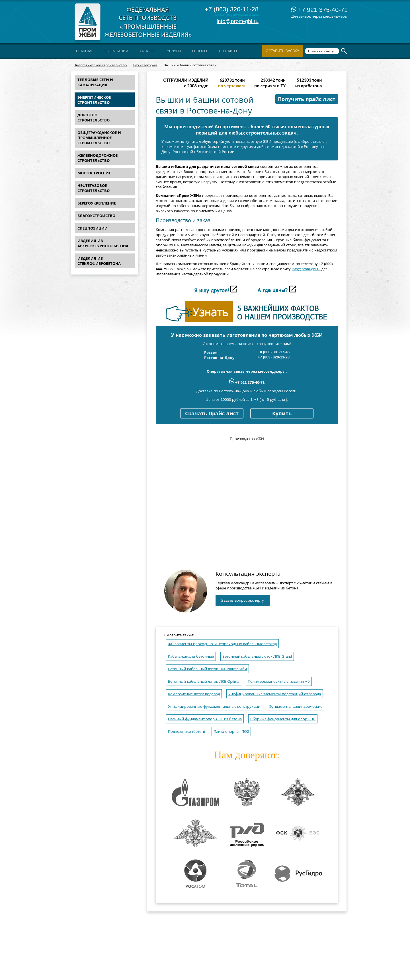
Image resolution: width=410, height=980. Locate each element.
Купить (282, 414)
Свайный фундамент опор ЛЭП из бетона (205, 719)
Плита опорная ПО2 (231, 732)
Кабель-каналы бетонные (191, 656)
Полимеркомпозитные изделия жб (279, 681)
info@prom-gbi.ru (238, 21)
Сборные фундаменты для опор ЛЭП (283, 719)
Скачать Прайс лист (212, 414)
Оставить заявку (282, 51)
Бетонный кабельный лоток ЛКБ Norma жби (207, 669)
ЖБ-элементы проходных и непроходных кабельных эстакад (222, 644)
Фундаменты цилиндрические (296, 706)
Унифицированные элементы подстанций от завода (275, 694)
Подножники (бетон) (186, 732)
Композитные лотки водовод (194, 694)
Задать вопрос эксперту (243, 600)
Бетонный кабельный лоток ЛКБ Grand (257, 656)
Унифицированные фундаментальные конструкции (214, 706)
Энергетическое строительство (100, 65)
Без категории (145, 65)
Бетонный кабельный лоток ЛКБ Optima (204, 681)
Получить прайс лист (307, 99)
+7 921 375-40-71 (319, 10)
